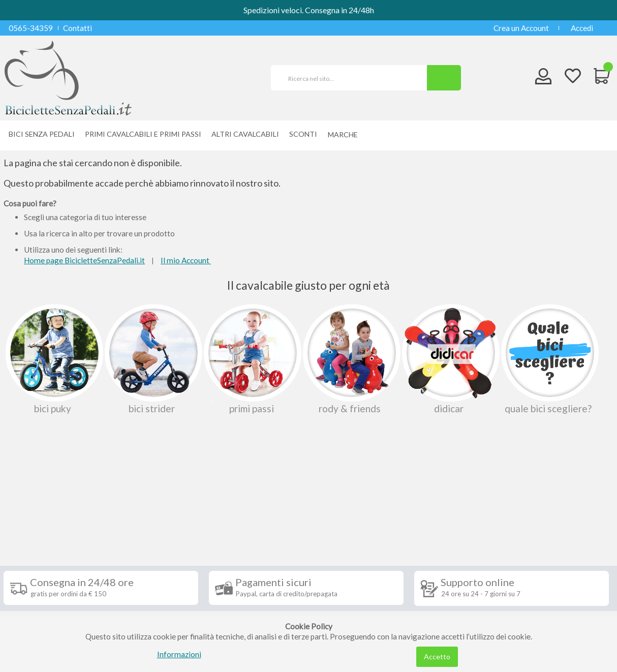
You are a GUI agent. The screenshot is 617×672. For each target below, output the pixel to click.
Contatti (78, 28)
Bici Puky (53, 359)
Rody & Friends (351, 359)
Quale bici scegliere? (549, 359)
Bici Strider (152, 359)
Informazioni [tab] (41, 507)
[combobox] (353, 78)
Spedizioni (28, 531)
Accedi (582, 28)
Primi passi (252, 359)
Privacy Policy (36, 592)
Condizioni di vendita (47, 546)
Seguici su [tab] (136, 507)
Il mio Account (186, 260)
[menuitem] (345, 134)
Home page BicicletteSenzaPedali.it (84, 260)
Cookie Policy (35, 607)
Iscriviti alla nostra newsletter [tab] (384, 507)
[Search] (444, 78)
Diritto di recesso (41, 561)
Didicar (450, 359)
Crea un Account (521, 28)
